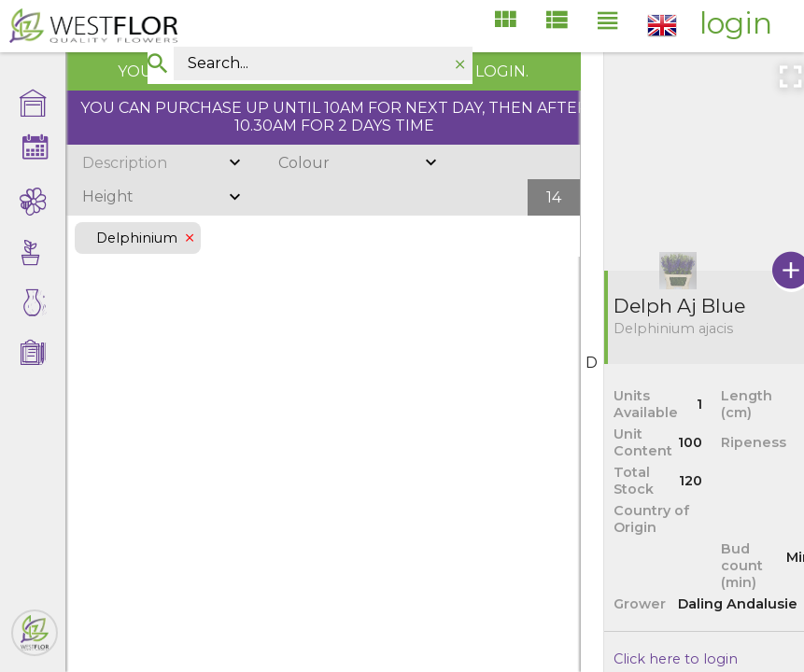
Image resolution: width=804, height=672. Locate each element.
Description (125, 163)
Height (108, 196)
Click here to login (676, 659)
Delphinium (138, 238)
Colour (304, 163)
